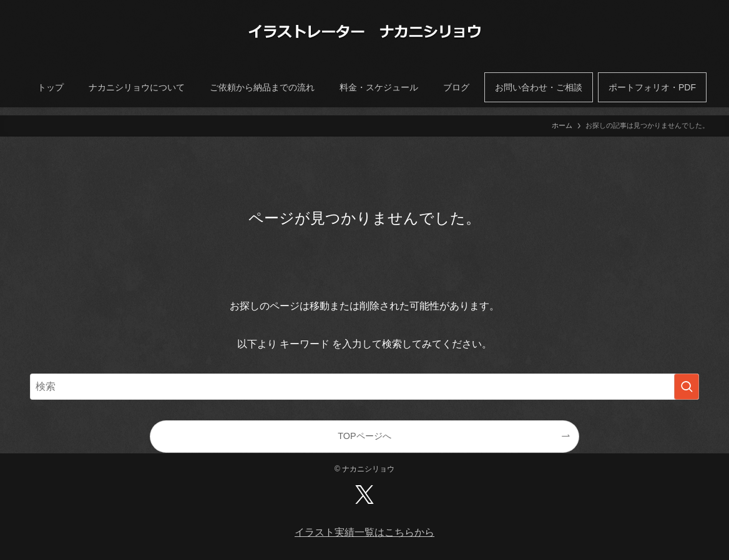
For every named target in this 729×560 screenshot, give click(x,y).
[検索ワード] (364, 387)
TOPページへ (364, 436)
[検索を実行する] (687, 387)
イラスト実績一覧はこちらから (364, 532)
